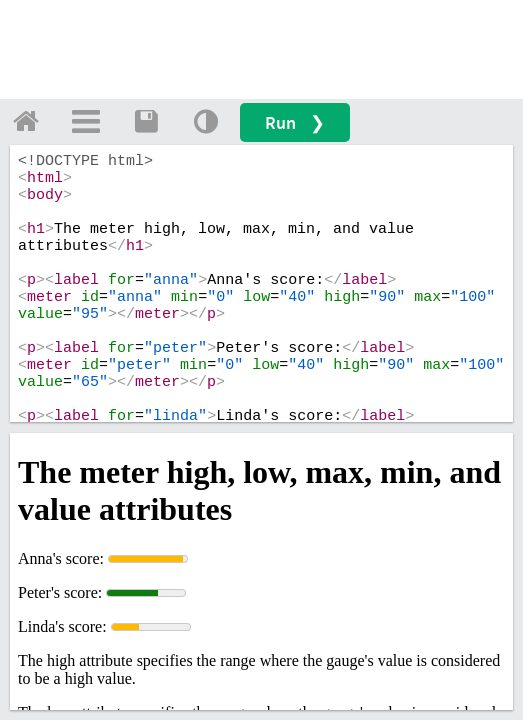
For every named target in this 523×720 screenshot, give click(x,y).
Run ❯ (295, 122)
